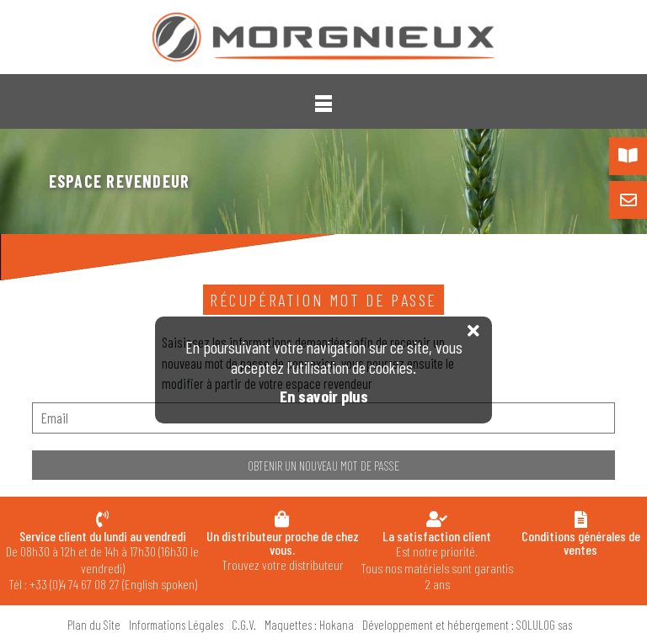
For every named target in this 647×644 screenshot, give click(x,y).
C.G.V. (244, 625)
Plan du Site (94, 625)
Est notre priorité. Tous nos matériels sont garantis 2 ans (437, 560)
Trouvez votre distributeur (282, 550)
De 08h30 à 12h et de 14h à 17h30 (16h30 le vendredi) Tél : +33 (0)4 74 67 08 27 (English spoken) (102, 560)
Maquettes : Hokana (309, 625)
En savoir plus (324, 396)
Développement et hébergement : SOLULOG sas (467, 625)
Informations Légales (176, 625)
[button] (323, 104)
